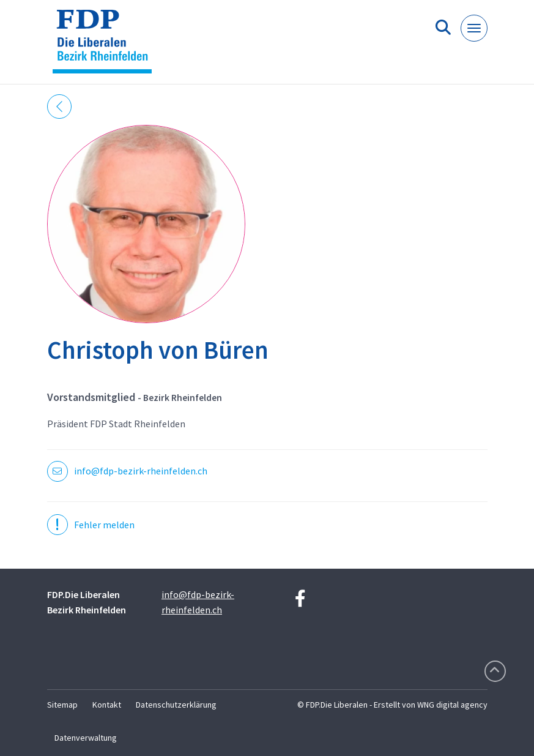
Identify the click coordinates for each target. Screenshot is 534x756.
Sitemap (62, 705)
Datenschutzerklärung (176, 705)
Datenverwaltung (86, 738)
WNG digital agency (452, 705)
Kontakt (107, 705)
